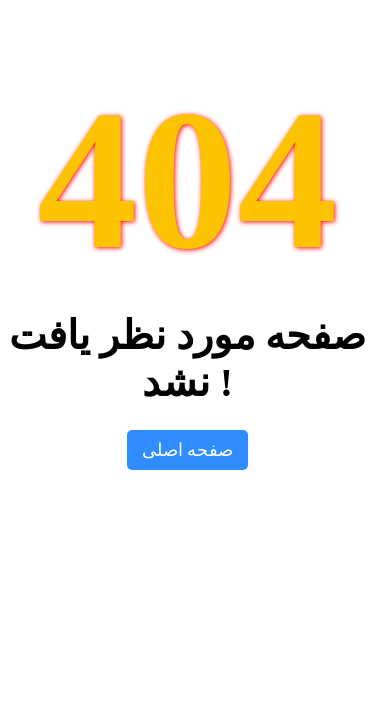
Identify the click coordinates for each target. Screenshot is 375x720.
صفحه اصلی (188, 450)
